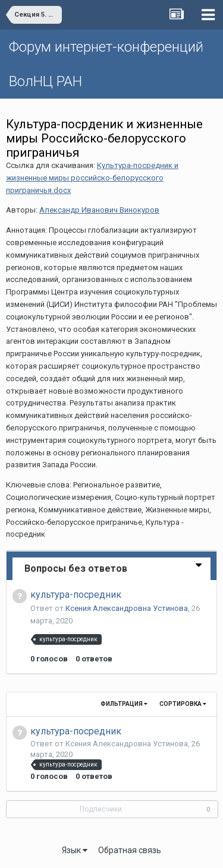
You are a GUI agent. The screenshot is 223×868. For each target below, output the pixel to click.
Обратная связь (130, 850)
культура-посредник (76, 595)
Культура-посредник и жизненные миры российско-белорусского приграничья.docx (92, 178)
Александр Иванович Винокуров (99, 210)
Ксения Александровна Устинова (127, 608)
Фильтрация (124, 704)
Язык (75, 850)
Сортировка (183, 704)
